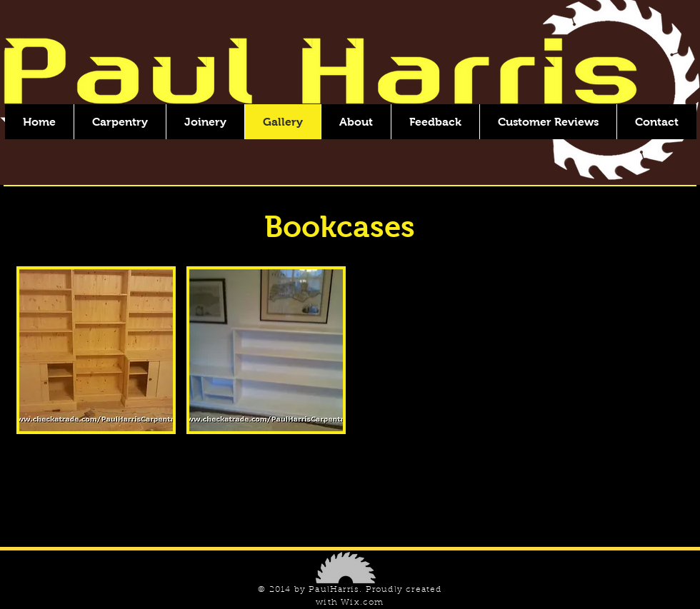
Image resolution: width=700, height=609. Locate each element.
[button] (96, 350)
